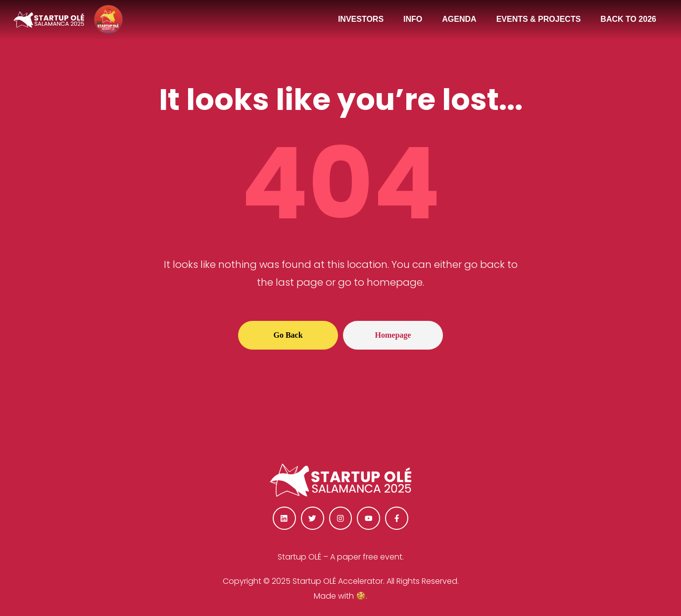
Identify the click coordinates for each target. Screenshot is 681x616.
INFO (413, 19)
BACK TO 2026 (628, 19)
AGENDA (459, 19)
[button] (288, 335)
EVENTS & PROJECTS (539, 19)
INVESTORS (361, 19)
